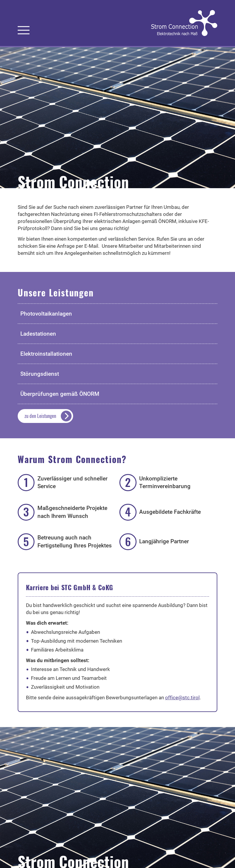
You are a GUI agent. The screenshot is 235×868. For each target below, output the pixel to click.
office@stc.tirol (182, 698)
